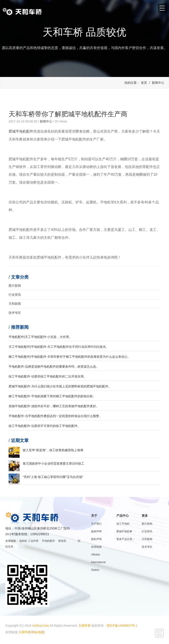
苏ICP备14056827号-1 (122, 626)
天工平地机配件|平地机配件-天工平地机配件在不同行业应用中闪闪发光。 (59, 347)
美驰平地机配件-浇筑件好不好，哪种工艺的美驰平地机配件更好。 (54, 406)
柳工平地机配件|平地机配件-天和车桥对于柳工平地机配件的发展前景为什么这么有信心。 (70, 357)
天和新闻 (15, 304)
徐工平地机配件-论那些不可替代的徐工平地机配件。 (45, 426)
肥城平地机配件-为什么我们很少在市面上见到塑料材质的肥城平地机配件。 (60, 386)
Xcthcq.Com (40, 626)
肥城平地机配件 (21, 131)
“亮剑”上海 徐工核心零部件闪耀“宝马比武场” (53, 477)
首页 (144, 83)
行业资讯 (15, 295)
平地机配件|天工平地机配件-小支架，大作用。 (40, 337)
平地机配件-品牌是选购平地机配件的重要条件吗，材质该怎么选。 (54, 367)
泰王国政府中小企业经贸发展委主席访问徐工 (53, 463)
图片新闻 (15, 286)
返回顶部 (159, 633)
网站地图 (38, 632)
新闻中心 (158, 83)
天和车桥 (84, 626)
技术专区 (15, 313)
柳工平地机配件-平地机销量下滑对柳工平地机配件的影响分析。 (52, 396)
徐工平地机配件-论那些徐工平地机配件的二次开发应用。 (48, 376)
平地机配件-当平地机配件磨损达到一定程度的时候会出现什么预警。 (55, 416)
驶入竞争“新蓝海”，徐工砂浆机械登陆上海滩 (53, 450)
